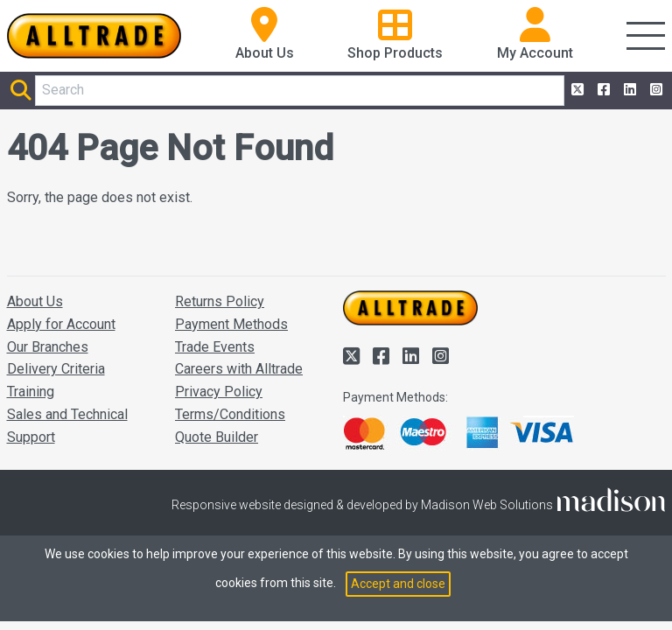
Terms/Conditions (230, 414)
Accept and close (398, 584)
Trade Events (215, 347)
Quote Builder (217, 437)
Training (31, 392)
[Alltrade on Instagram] (654, 90)
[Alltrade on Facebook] (602, 90)
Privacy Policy (219, 392)
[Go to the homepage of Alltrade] (94, 36)
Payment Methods (231, 324)
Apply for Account (61, 324)
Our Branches (48, 347)
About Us (35, 301)
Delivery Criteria (56, 369)
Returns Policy (220, 301)
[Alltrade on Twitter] (576, 90)
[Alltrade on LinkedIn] (628, 90)
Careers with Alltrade (239, 369)
